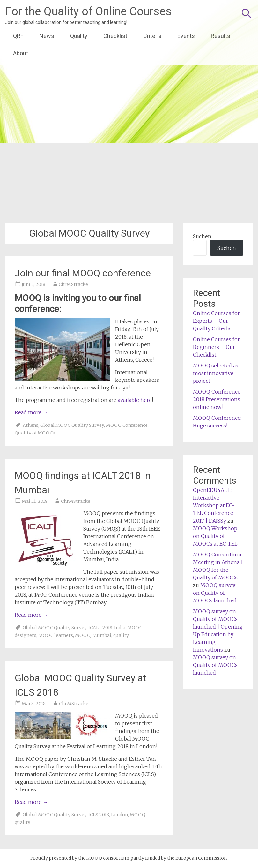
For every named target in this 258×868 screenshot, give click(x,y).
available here (135, 400)
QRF (18, 36)
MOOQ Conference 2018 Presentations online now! (217, 399)
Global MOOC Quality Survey (72, 425)
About (21, 53)
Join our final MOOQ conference (83, 273)
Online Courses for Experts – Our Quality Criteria (216, 321)
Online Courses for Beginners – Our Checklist (216, 347)
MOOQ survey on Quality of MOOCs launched (215, 593)
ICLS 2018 (99, 815)
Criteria (152, 36)
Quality (79, 36)
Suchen (202, 236)
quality (121, 635)
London (119, 815)
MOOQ (83, 635)
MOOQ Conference (127, 425)
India (120, 628)
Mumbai (102, 635)
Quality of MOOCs (35, 433)
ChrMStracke (73, 284)
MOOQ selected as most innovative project (216, 373)
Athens (30, 425)
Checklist (115, 36)
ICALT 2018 (100, 628)
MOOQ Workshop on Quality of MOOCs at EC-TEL (215, 536)
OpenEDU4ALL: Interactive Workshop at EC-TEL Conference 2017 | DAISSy (214, 505)
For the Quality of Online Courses (88, 11)
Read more (31, 412)
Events (186, 36)
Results (221, 36)
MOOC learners (56, 635)
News (47, 36)
